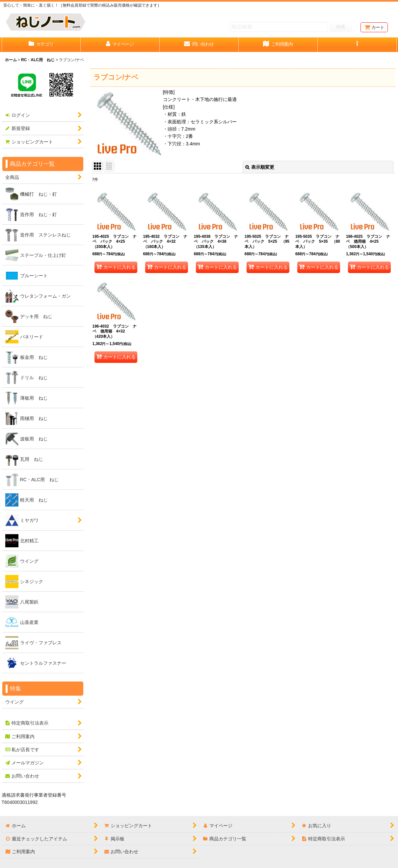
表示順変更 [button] (260, 167)
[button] (357, 45)
